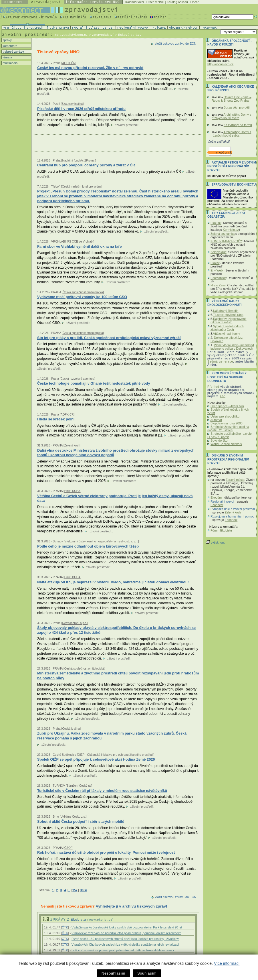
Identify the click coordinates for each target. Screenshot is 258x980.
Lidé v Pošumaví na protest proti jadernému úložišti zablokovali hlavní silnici (123, 950)
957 (75, 890)
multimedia (10, 63)
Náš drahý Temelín (226, 311)
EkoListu (92, 920)
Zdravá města (235, 480)
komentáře (9, 46)
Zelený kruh (219, 252)
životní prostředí (127, 125)
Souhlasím (147, 973)
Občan (195, 2)
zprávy (7, 40)
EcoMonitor (218, 278)
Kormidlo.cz (231, 230)
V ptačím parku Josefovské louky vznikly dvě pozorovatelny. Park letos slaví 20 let (127, 927)
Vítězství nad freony (227, 334)
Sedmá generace (220, 362)
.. (69, 890)
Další (83, 890)
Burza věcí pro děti (237, 107)
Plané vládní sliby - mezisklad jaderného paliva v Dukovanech (232, 347)
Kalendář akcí (135, 2)
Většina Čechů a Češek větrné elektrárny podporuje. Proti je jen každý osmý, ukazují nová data (115, 498)
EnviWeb (217, 270)
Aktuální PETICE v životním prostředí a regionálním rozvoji (232, 166)
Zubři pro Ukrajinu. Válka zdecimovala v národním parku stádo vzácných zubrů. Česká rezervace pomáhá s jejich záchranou (112, 736)
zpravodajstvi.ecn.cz (71, 35)
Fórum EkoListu (221, 530)
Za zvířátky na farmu (238, 125)
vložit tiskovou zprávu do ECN (176, 44)
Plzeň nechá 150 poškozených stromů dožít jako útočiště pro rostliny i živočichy (125, 939)
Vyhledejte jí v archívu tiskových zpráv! (132, 906)
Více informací (227, 963)
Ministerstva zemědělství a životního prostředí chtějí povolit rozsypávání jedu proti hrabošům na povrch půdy (118, 676)
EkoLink (216, 223)
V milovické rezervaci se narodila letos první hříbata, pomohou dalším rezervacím (126, 933)
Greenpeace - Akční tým (227, 406)
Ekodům (216, 497)
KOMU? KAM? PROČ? (226, 241)
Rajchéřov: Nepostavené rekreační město (229, 320)
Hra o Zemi (218, 285)
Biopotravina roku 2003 (227, 423)
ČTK (65, 927)
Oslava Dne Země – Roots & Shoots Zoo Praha (231, 99)
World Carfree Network (226, 444)
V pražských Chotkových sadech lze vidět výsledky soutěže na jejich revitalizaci (125, 944)
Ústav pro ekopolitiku (225, 416)
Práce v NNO (155, 2)
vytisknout (215, 542)
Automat (216, 420)
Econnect (217, 505)
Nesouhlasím (113, 973)
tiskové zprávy (13, 52)
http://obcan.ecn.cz (220, 64)
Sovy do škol (219, 440)
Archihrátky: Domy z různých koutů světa (231, 116)
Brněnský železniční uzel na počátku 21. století (228, 428)
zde (223, 396)
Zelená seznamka (223, 234)
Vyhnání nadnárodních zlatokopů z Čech (227, 328)
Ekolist (215, 263)
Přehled (214, 387)
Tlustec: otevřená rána (228, 315)
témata (7, 57)
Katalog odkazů (177, 2)
